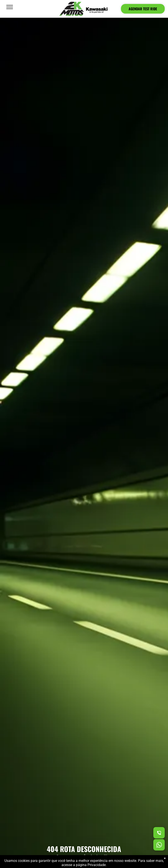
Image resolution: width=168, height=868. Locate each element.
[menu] (10, 7)
